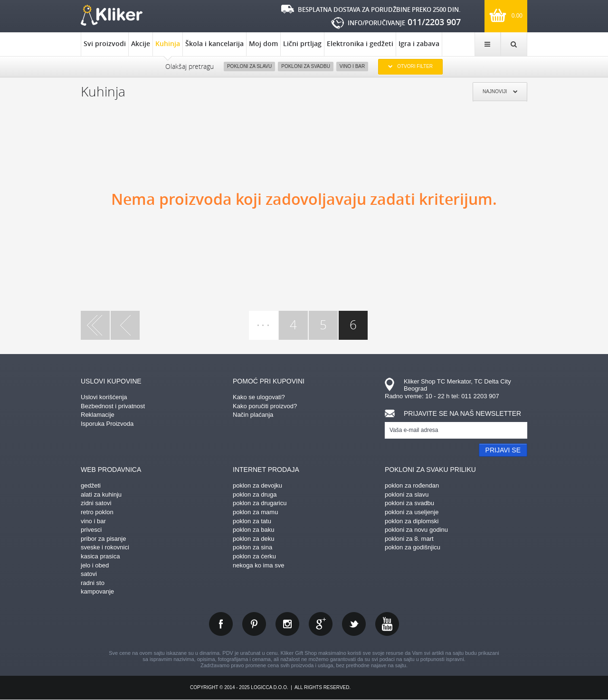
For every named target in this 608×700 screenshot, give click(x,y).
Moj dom (263, 43)
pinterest (254, 624)
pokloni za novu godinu (416, 530)
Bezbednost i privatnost (113, 406)
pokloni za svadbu (409, 503)
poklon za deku (253, 539)
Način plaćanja (253, 415)
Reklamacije (98, 415)
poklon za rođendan (412, 485)
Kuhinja (168, 48)
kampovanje (97, 591)
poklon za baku (253, 530)
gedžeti (91, 485)
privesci (91, 530)
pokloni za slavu (407, 494)
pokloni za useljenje (412, 512)
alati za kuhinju (101, 494)
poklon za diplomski (412, 521)
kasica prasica (100, 556)
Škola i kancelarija (214, 43)
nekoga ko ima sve (258, 565)
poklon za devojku (257, 485)
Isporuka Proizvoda (107, 424)
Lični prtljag (302, 43)
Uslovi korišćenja (104, 397)
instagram (287, 624)
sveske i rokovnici (105, 547)
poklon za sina (252, 547)
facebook (221, 624)
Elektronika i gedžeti (360, 43)
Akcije (141, 43)
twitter (354, 624)
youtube (387, 624)
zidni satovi (96, 503)
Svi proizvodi (105, 43)
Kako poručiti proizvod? (265, 406)
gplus (321, 624)
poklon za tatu (252, 521)
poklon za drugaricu (260, 503)
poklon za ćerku (254, 556)
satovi (89, 574)
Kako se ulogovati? (259, 397)
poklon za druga (255, 494)
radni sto (93, 583)
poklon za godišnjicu (413, 547)
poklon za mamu (255, 512)
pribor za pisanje (103, 539)
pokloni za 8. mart (409, 539)
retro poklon (97, 512)
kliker (112, 15)
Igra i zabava (419, 43)
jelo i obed (95, 565)
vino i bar (93, 521)
